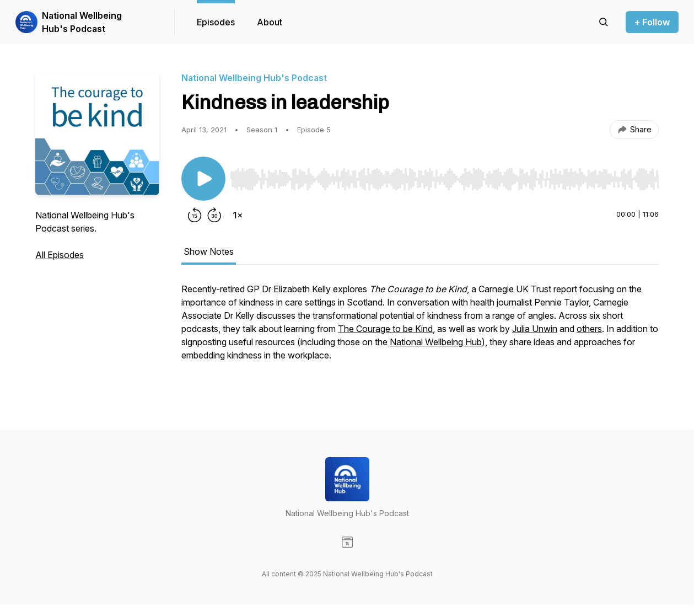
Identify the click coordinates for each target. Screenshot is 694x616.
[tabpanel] (420, 334)
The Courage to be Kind (385, 329)
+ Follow (652, 22)
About (270, 22)
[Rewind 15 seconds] (195, 215)
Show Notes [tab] (209, 251)
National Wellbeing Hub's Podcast (82, 22)
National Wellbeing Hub (436, 342)
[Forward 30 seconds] (214, 215)
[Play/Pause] (203, 179)
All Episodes (60, 255)
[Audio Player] (444, 176)
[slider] (444, 179)
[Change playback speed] (238, 215)
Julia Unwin (535, 329)
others (589, 329)
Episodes (216, 22)
